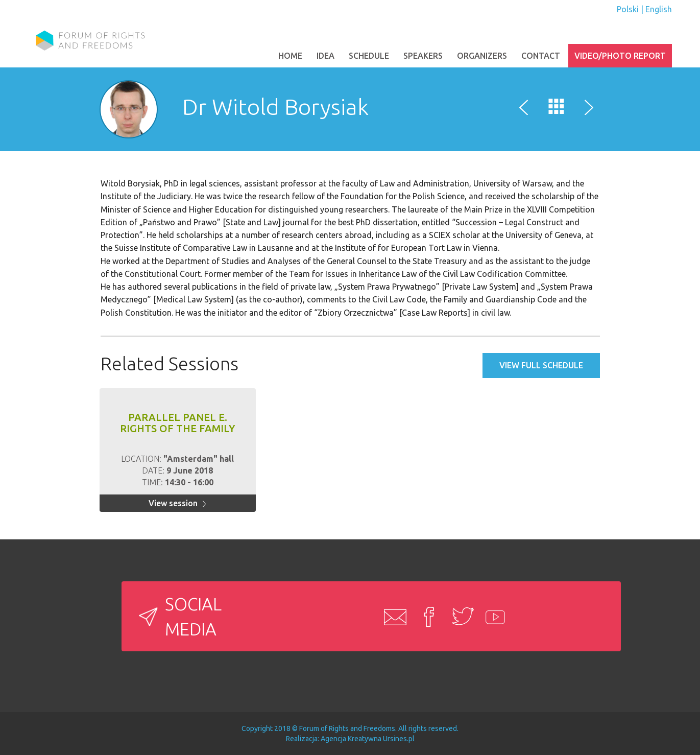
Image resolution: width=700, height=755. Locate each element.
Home (290, 56)
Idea (325, 56)
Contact (541, 56)
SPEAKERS (423, 56)
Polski (628, 9)
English (659, 9)
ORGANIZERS (482, 56)
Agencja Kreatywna (351, 739)
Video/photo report (620, 56)
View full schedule (541, 365)
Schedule (369, 56)
